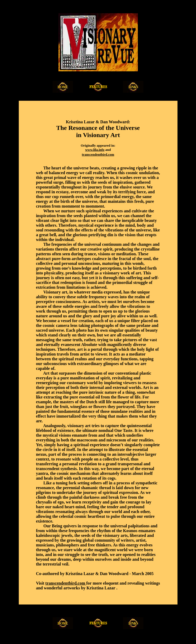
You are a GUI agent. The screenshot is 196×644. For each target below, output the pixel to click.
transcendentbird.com (98, 154)
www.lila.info (95, 150)
